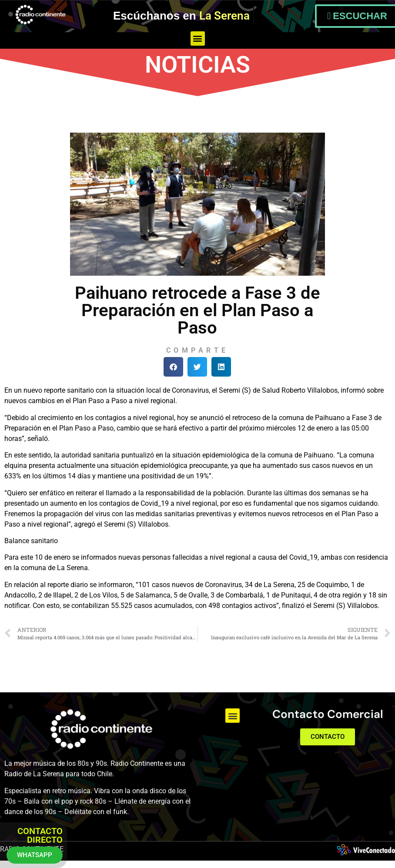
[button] (198, 38)
